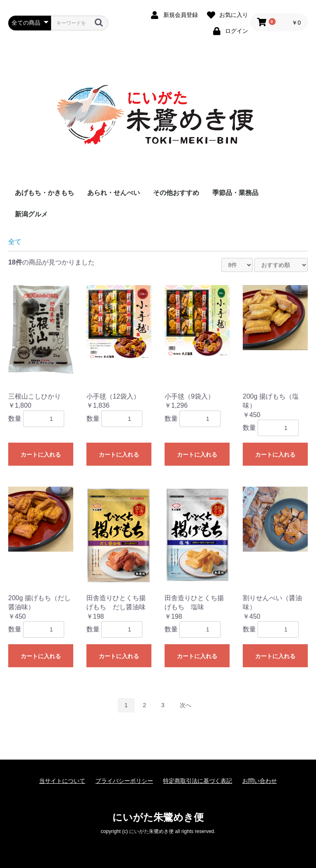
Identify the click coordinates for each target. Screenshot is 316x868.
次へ (186, 705)
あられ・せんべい (114, 193)
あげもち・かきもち (44, 193)
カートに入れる (41, 455)
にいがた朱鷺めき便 (158, 817)
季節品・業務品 (235, 193)
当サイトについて (62, 781)
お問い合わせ (260, 781)
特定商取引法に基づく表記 (197, 781)
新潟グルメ (31, 214)
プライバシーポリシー (124, 781)
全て (15, 242)
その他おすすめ (176, 193)
